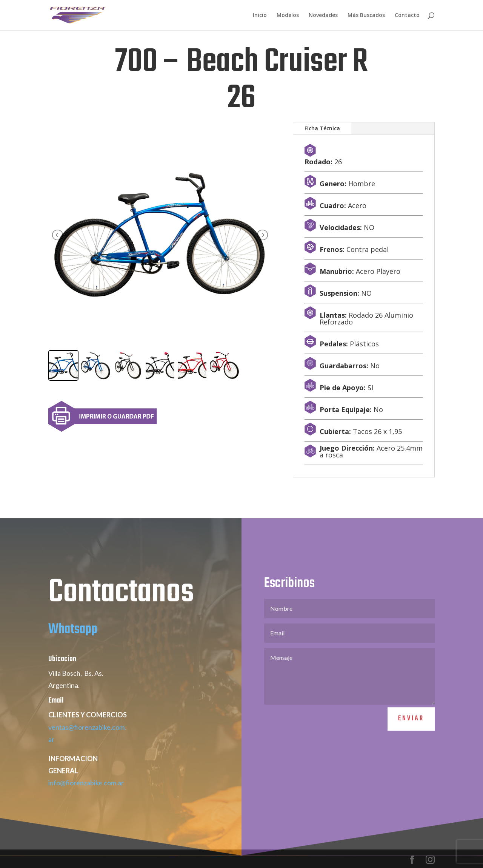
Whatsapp (73, 648)
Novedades (323, 15)
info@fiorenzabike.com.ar (86, 801)
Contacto (407, 15)
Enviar (411, 737)
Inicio (260, 15)
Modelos (288, 15)
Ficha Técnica (322, 128)
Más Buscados (366, 15)
